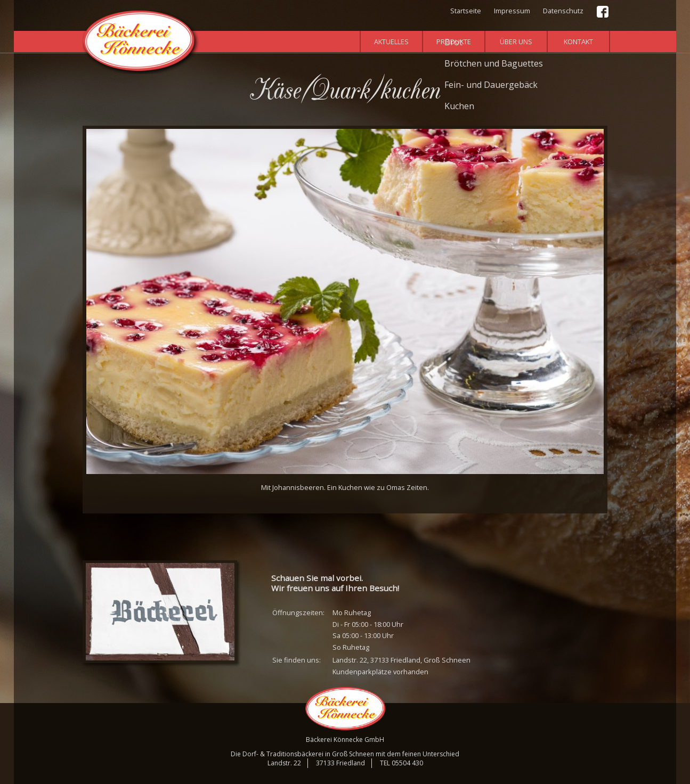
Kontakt (578, 42)
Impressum (512, 11)
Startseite (466, 11)
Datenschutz (563, 11)
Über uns (516, 42)
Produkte (454, 42)
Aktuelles (391, 42)
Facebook (603, 12)
